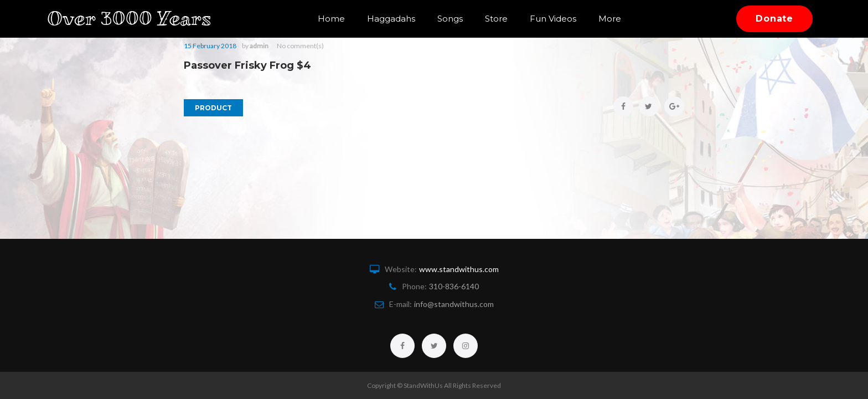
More (610, 19)
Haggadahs (391, 19)
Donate (774, 19)
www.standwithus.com (459, 269)
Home (331, 19)
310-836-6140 (454, 286)
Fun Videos (553, 19)
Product (213, 108)
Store (496, 19)
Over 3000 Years (137, 19)
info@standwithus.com (454, 304)
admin (259, 46)
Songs (450, 19)
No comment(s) (300, 46)
